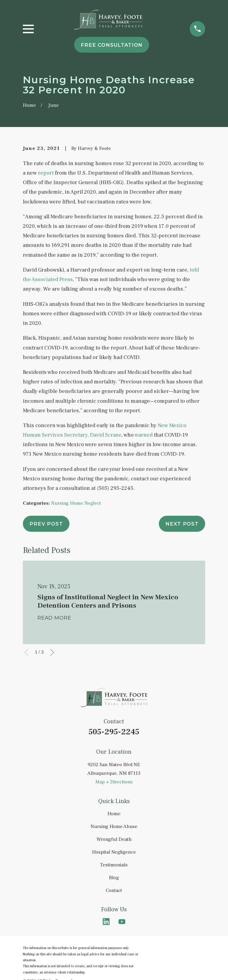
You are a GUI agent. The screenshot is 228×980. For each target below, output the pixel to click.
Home (114, 814)
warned (143, 435)
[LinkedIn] (106, 922)
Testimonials (114, 865)
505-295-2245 (114, 732)
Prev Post (46, 524)
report (46, 173)
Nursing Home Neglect (76, 503)
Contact (114, 890)
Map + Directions (114, 782)
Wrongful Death (114, 839)
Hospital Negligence (114, 852)
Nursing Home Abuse (114, 827)
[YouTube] (122, 922)
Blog (114, 878)
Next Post (182, 524)
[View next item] (52, 652)
